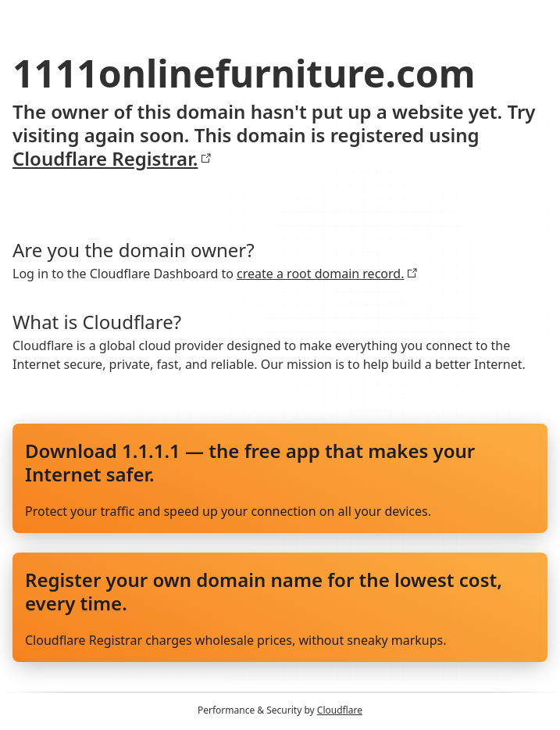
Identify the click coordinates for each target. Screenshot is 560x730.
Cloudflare (340, 710)
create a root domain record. (327, 274)
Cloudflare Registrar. (112, 159)
